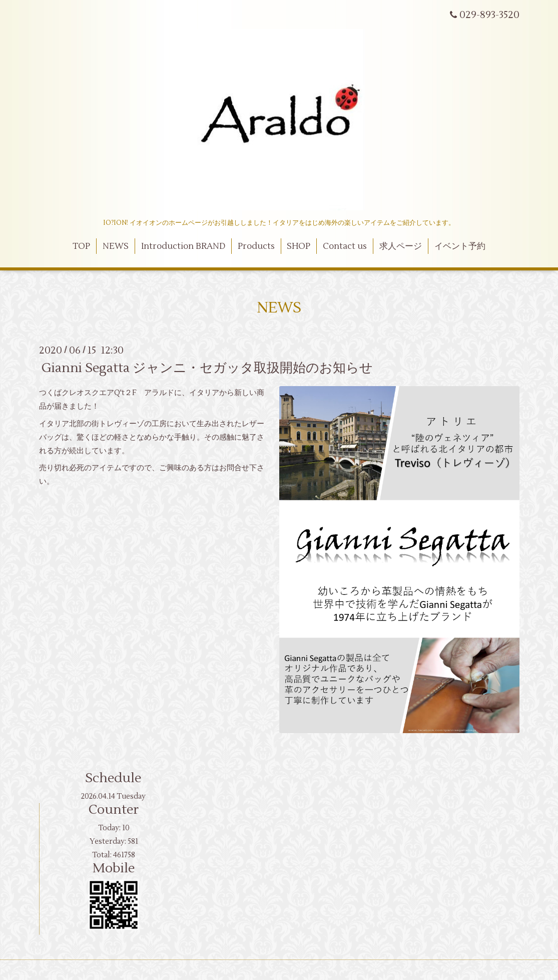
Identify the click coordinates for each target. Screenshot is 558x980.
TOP (81, 246)
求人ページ (401, 246)
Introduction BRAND (183, 246)
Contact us (345, 246)
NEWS (116, 246)
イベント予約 (460, 246)
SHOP (299, 246)
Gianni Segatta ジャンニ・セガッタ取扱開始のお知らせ (207, 368)
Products (256, 246)
